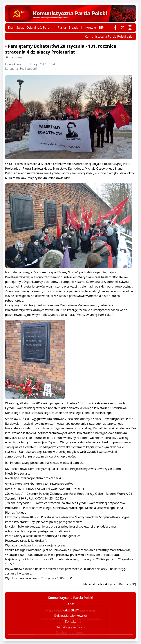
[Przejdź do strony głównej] (70, 13)
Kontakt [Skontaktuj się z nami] (91, 28)
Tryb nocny (14, 57)
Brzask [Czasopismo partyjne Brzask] (73, 28)
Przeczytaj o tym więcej (70, 626)
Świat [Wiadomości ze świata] (20, 28)
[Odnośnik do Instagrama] (130, 28)
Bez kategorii (28, 69)
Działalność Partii (39, 28)
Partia (62, 28)
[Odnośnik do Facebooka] (115, 28)
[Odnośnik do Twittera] (123, 28)
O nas (70, 604)
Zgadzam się (64, 632)
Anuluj (81, 632)
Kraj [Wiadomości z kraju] (11, 28)
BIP (102, 28)
